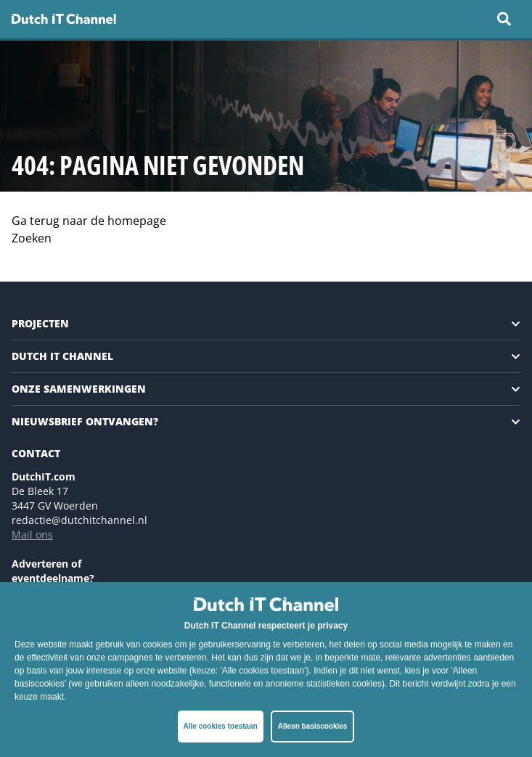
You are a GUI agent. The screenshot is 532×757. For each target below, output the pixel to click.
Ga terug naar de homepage (89, 221)
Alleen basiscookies (313, 726)
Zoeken (32, 238)
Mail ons (32, 535)
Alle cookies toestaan (221, 726)
